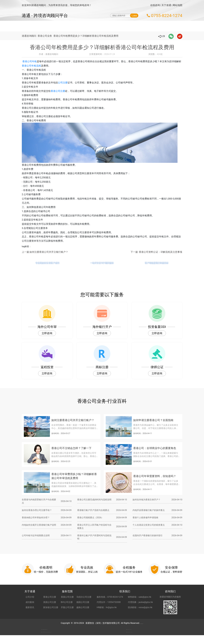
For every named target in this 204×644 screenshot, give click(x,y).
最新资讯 (30, 607)
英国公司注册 (67, 597)
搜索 (134, 16)
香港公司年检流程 (36, 66)
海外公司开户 (133, 26)
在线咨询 (155, 5)
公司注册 (63, 83)
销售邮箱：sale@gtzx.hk (140, 597)
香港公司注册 (58, 91)
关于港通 (166, 5)
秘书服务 (149, 26)
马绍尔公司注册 (84, 597)
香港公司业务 (46, 36)
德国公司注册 (83, 602)
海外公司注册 (79, 26)
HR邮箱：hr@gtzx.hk (107, 607)
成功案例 (30, 602)
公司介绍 (30, 597)
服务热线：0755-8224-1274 (110, 597)
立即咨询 (47, 333)
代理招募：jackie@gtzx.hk (140, 602)
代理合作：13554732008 (109, 602)
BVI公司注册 (67, 602)
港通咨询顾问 (29, 36)
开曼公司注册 (67, 607)
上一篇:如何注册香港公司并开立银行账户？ (45, 252)
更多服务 (162, 26)
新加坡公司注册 (51, 607)
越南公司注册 (83, 607)
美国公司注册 (50, 602)
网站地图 (178, 5)
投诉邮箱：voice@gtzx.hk (140, 607)
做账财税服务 (115, 26)
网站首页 (64, 26)
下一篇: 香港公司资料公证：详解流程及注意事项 (156, 252)
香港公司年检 (34, 61)
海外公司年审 (97, 26)
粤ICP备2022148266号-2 (142, 623)
